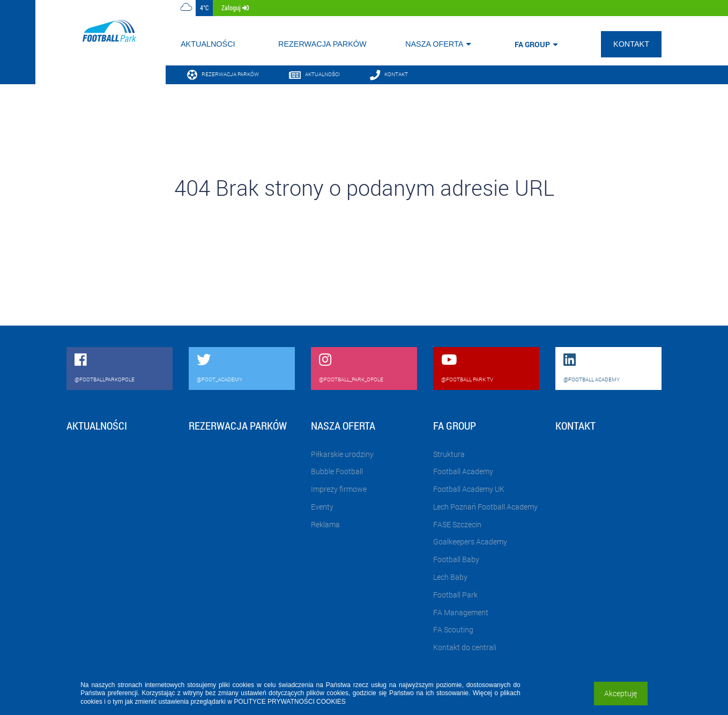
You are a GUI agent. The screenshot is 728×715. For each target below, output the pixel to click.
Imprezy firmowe (339, 489)
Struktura (449, 454)
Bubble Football (337, 471)
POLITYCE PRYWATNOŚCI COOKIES (289, 702)
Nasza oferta (434, 44)
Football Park (455, 595)
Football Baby (456, 559)
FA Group (532, 44)
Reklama (325, 524)
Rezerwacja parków (322, 44)
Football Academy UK (469, 489)
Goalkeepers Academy (470, 541)
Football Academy (463, 471)
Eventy (322, 507)
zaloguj (235, 8)
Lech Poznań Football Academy (485, 507)
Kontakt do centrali (465, 647)
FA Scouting (453, 629)
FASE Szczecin (457, 524)
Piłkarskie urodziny (342, 454)
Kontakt (631, 44)
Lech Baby (450, 577)
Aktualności (208, 44)
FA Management (461, 612)
